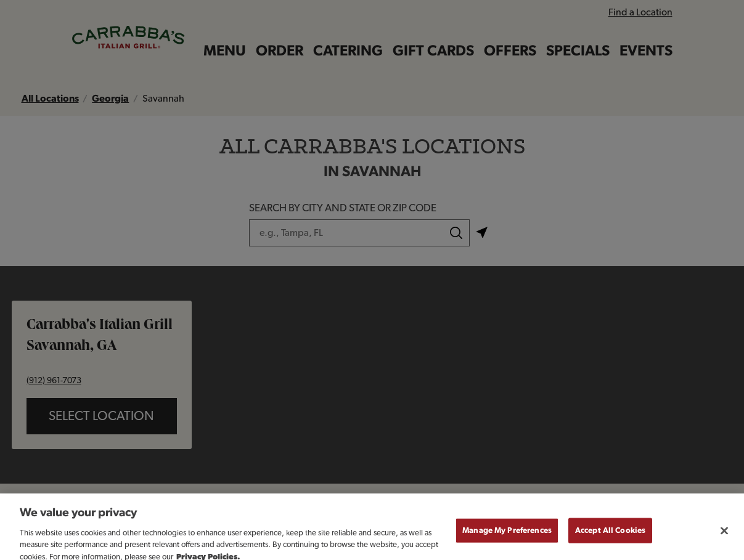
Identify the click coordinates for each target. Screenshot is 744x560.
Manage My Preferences (507, 536)
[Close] (724, 536)
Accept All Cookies (610, 536)
